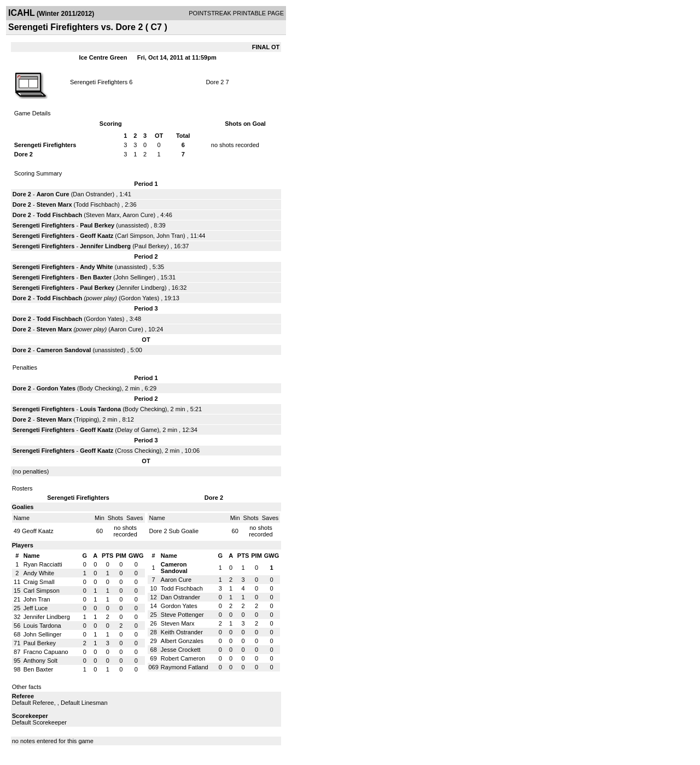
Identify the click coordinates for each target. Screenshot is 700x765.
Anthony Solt (40, 661)
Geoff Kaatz (97, 236)
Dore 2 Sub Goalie (174, 531)
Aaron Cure (53, 194)
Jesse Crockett (181, 650)
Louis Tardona (100, 409)
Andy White (97, 267)
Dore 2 (215, 82)
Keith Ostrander (182, 632)
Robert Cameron (183, 658)
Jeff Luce (36, 608)
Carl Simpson (135, 236)
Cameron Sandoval (64, 350)
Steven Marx (54, 205)
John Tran (170, 236)
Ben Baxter (96, 277)
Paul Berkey (97, 225)
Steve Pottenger (182, 615)
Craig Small (39, 582)
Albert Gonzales (182, 641)
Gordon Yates (139, 298)
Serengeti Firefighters (99, 82)
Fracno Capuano (46, 652)
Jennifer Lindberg (105, 246)
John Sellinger (135, 277)
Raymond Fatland (185, 667)
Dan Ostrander (92, 194)
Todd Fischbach (97, 205)
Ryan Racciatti (43, 564)
